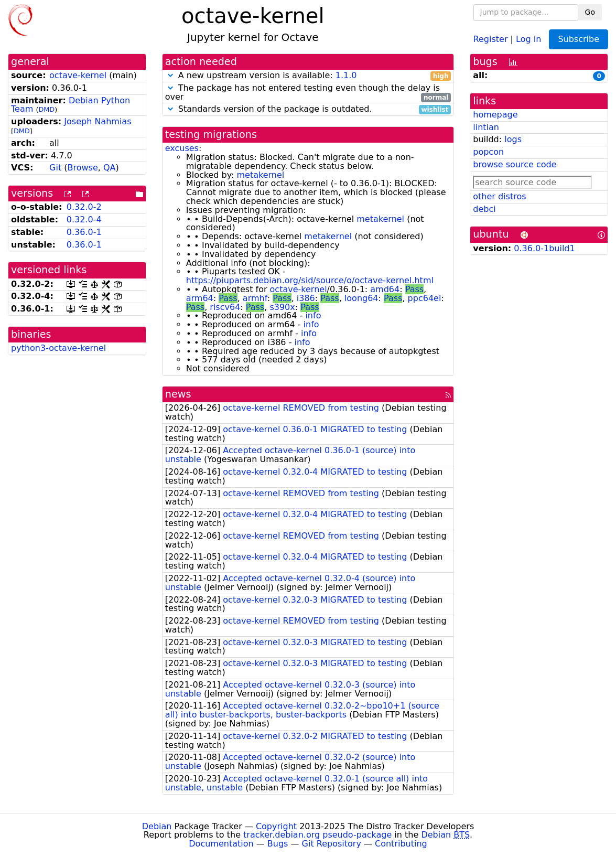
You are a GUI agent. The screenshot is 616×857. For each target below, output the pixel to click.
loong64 (361, 298)
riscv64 (225, 307)
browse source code (515, 164)
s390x (282, 307)
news (178, 394)
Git (55, 168)
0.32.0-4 (84, 219)
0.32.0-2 (84, 207)
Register (491, 39)
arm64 (200, 298)
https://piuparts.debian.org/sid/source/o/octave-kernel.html (310, 280)
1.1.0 (346, 75)
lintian (486, 127)
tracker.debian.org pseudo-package (317, 835)
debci (484, 209)
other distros (499, 196)
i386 (306, 298)
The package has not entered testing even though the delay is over (308, 93)
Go (590, 12)
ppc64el (425, 298)
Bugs (278, 844)
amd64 (385, 289)
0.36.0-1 (84, 232)
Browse (83, 168)
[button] (170, 75)
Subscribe (579, 39)
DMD (46, 109)
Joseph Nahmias (98, 121)
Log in (528, 39)
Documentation (221, 844)
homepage (495, 115)
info (313, 315)
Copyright (276, 826)
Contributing (401, 844)
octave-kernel (78, 75)
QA (110, 168)
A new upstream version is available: (308, 76)
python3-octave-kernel (58, 348)
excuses (182, 148)
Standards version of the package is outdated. (308, 109)
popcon (488, 152)
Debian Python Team (71, 105)
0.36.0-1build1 (544, 248)
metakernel (260, 175)
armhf (255, 298)
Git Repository (332, 844)
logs (513, 139)
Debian (157, 826)
